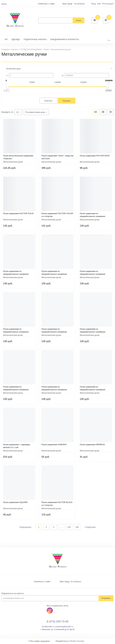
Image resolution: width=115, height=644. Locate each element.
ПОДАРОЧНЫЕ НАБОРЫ (35, 39)
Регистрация (108, 4)
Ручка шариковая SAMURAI (54, 445)
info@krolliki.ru (48, 627)
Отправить (106, 598)
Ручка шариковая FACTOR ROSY (95, 156)
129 (69, 527)
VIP (6, 39)
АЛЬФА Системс (77, 641)
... (109, 39)
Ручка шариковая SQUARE (15, 502)
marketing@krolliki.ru (64, 627)
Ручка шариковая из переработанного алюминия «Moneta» (93, 216)
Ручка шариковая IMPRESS (92, 445)
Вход (94, 4)
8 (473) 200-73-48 (57, 621)
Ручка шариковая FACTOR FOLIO (18, 213)
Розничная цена (13, 69)
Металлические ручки (13, 162)
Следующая (90, 527)
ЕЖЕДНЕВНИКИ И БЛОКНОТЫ (65, 39)
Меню (4, 4)
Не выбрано (79, 4)
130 (77, 527)
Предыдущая (25, 527)
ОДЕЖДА (16, 39)
